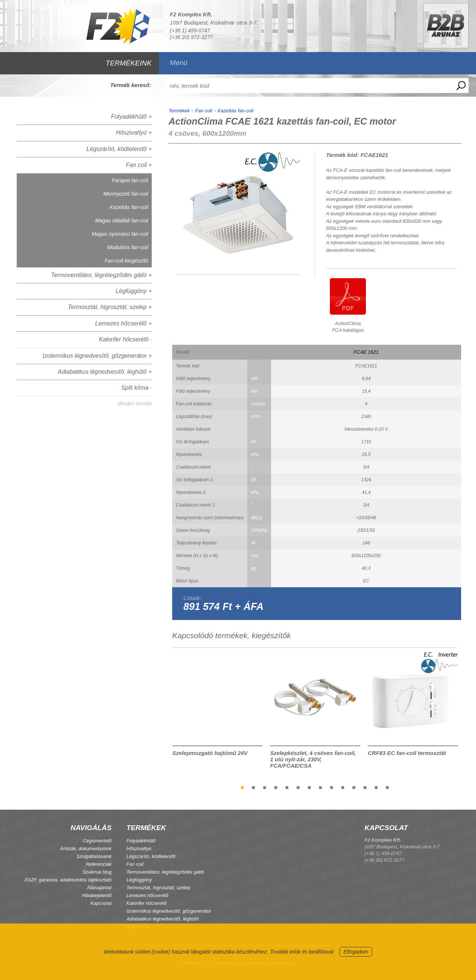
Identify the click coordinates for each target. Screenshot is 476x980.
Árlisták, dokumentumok (86, 849)
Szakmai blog (97, 872)
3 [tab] (265, 787)
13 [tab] (376, 787)
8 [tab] (321, 787)
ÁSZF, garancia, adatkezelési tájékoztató (68, 880)
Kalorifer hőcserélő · (125, 339)
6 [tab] (298, 787)
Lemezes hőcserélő (147, 895)
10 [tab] (343, 787)
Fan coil (204, 111)
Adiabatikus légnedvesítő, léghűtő (163, 919)
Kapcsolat (101, 903)
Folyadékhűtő (141, 841)
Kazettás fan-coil (129, 207)
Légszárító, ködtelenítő (151, 856)
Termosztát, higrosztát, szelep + (110, 307)
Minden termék (135, 404)
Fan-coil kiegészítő (127, 261)
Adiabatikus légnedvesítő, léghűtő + (105, 372)
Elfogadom (356, 952)
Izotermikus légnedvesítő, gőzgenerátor (169, 911)
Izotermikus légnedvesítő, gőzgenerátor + (97, 356)
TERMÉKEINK (129, 63)
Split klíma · (137, 388)
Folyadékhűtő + (131, 117)
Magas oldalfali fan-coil (122, 221)
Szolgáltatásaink (94, 856)
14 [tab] (387, 787)
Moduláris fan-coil (128, 247)
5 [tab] (287, 787)
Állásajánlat (99, 888)
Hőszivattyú (139, 849)
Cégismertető (97, 841)
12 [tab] (365, 787)
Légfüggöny (139, 880)
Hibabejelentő (97, 895)
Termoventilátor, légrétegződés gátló (165, 872)
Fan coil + (139, 165)
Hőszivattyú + (134, 133)
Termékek (179, 111)
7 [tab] (309, 787)
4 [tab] (276, 787)
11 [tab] (354, 787)
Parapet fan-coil (130, 180)
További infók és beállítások (302, 952)
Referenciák (99, 864)
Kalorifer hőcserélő (147, 903)
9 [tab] (332, 787)
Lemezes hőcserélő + (124, 323)
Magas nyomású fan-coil (120, 234)
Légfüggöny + (134, 291)
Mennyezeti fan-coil (126, 194)
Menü (179, 63)
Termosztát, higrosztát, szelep (158, 888)
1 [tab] (242, 787)
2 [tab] (254, 787)
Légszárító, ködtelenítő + (119, 149)
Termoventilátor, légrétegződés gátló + (101, 275)
